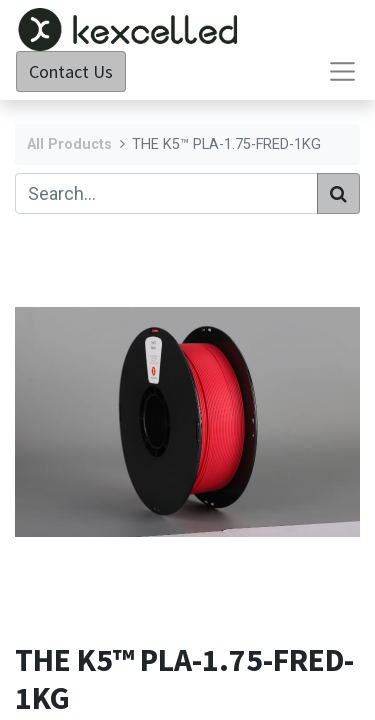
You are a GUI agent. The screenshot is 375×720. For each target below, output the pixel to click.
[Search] (338, 193)
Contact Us (71, 71)
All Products (69, 144)
